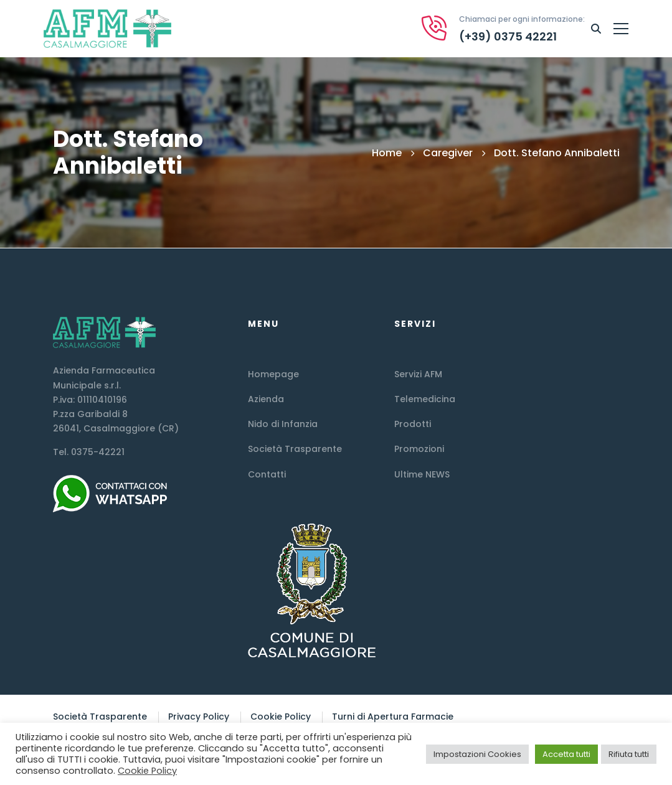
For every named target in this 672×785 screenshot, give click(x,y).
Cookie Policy (147, 771)
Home (387, 153)
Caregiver (448, 153)
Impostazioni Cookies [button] (477, 754)
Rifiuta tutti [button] (629, 754)
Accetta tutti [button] (566, 754)
